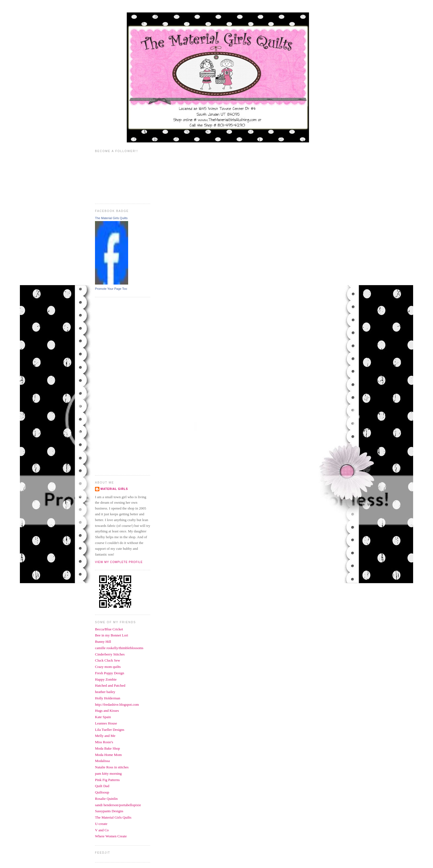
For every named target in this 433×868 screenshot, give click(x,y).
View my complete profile (119, 562)
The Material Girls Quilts (111, 218)
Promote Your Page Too (111, 289)
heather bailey (105, 692)
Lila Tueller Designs (110, 730)
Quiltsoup (102, 792)
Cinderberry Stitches (110, 654)
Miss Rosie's (104, 742)
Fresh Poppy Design (109, 673)
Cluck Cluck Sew (108, 660)
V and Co (102, 830)
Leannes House (106, 723)
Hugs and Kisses (107, 711)
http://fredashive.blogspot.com (117, 704)
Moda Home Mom (108, 755)
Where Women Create (111, 836)
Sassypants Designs (109, 811)
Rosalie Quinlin (106, 799)
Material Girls (114, 489)
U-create (101, 824)
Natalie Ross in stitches (112, 767)
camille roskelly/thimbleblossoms (119, 648)
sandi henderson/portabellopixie (118, 805)
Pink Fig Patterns (107, 780)
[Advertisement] (117, 386)
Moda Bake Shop (107, 748)
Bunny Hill (103, 642)
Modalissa (102, 761)
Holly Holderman (108, 698)
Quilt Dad (102, 786)
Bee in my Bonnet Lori (112, 635)
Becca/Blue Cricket (109, 629)
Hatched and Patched (110, 685)
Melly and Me (105, 736)
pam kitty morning (108, 773)
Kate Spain (103, 717)
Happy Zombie (106, 679)
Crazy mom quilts (108, 667)
